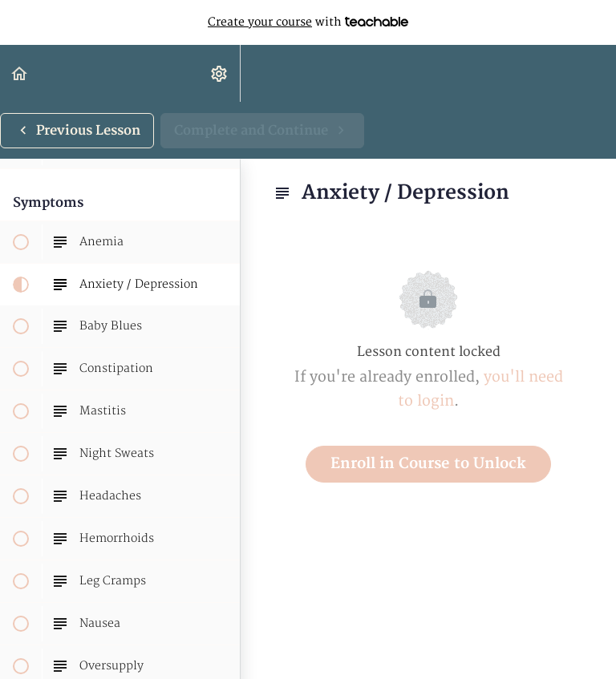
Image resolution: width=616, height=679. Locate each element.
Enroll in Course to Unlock (428, 464)
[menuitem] (220, 73)
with (308, 22)
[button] (20, 73)
